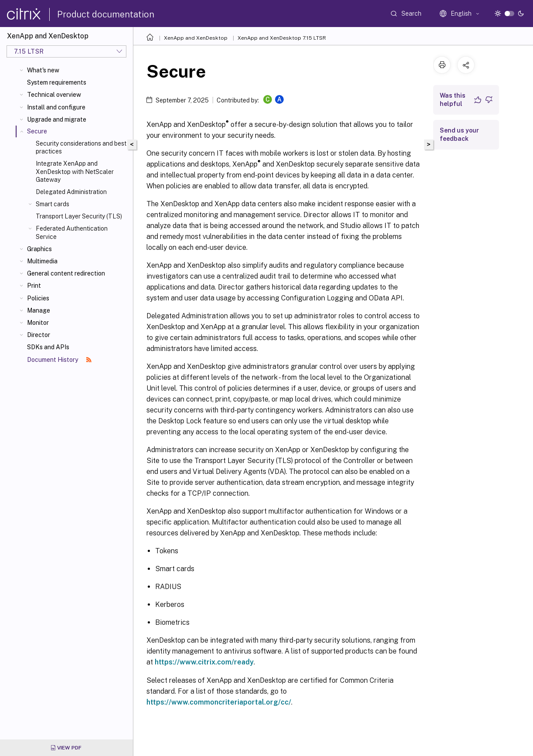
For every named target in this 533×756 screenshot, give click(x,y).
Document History (59, 360)
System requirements (57, 82)
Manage (39, 310)
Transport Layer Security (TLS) (79, 216)
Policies (38, 298)
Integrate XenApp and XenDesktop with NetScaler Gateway (75, 171)
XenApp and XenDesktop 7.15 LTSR (282, 38)
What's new (43, 70)
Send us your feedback (459, 135)
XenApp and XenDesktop (196, 38)
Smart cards (53, 204)
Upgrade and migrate (57, 119)
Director (39, 335)
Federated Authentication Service (72, 232)
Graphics (39, 249)
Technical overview (54, 95)
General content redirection (66, 273)
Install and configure (56, 107)
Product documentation (106, 14)
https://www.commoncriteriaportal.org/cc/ (219, 702)
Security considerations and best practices (81, 147)
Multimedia (42, 261)
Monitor (38, 323)
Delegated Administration (71, 192)
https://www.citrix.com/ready (204, 662)
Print (34, 286)
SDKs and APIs (48, 347)
